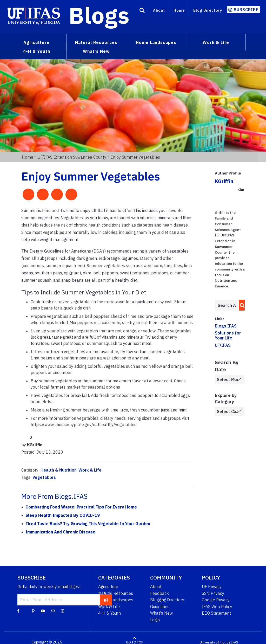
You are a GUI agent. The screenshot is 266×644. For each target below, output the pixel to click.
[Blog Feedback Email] (53, 611)
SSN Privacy (213, 593)
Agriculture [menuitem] (36, 42)
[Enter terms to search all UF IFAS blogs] (227, 305)
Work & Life (90, 470)
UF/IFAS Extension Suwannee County (72, 157)
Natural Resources (116, 593)
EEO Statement (216, 613)
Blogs (99, 15)
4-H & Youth (109, 613)
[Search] (142, 11)
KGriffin (224, 181)
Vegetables (44, 477)
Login (155, 620)
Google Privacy (216, 600)
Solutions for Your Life (228, 335)
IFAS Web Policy (217, 607)
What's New (161, 613)
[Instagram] (63, 611)
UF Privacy (212, 587)
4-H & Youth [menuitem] (37, 51)
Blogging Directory (167, 600)
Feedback (159, 593)
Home (179, 10)
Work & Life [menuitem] (216, 42)
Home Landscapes (116, 600)
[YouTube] (43, 611)
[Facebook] (18, 611)
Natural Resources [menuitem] (96, 42)
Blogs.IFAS (226, 326)
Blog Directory (208, 10)
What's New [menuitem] (96, 51)
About (159, 10)
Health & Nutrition (59, 470)
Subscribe (246, 10)
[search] (241, 305)
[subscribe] (106, 600)
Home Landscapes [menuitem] (156, 42)
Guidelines (160, 607)
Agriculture (108, 587)
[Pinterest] (33, 611)
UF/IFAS (223, 345)
